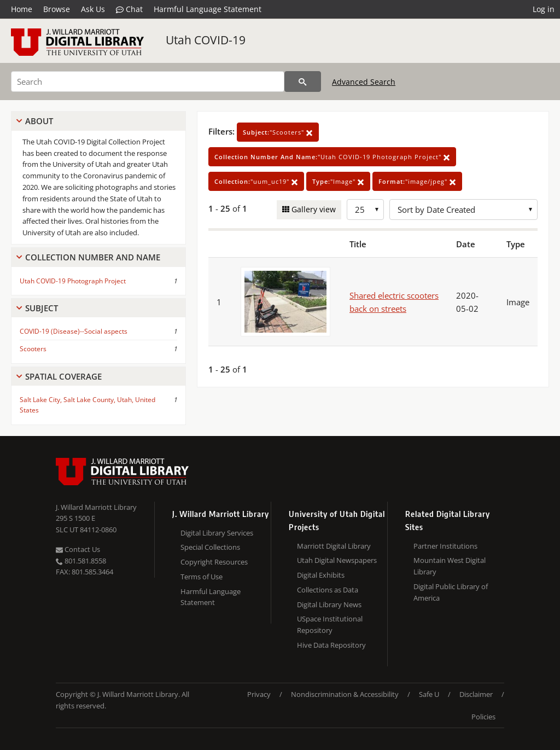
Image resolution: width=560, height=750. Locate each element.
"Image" (338, 181)
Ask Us (93, 9)
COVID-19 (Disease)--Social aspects (74, 331)
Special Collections (210, 547)
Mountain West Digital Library (450, 566)
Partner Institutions (445, 546)
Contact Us (78, 549)
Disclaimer (476, 694)
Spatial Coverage (63, 376)
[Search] (148, 82)
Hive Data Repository (331, 645)
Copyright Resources (214, 562)
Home (22, 9)
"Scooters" (278, 132)
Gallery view (313, 209)
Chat (129, 9)
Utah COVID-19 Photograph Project (73, 281)
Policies (483, 717)
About (39, 121)
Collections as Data (328, 590)
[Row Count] (365, 210)
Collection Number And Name (93, 257)
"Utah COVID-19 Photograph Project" (332, 157)
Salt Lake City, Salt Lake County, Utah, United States (87, 405)
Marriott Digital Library (334, 546)
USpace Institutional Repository (330, 624)
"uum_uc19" (256, 181)
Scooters (33, 349)
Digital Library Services (217, 533)
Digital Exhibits (321, 575)
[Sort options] (463, 210)
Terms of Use (202, 577)
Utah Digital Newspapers (337, 560)
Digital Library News (329, 604)
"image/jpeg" (417, 181)
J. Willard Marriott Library (96, 507)
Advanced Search (364, 82)
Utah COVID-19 (206, 40)
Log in (544, 9)
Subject (42, 308)
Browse (57, 9)
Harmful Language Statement (208, 9)
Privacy (259, 694)
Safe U (429, 694)
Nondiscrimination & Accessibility (345, 694)
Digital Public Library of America (451, 592)
